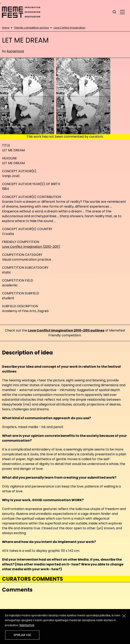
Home (6, 28)
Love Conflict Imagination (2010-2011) (31, 247)
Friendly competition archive (31, 28)
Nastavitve (27, 625)
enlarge (15, 127)
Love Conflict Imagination (69, 28)
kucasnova (15, 51)
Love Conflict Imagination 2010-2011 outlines (66, 330)
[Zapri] (124, 616)
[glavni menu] (122, 12)
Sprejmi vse (22, 635)
